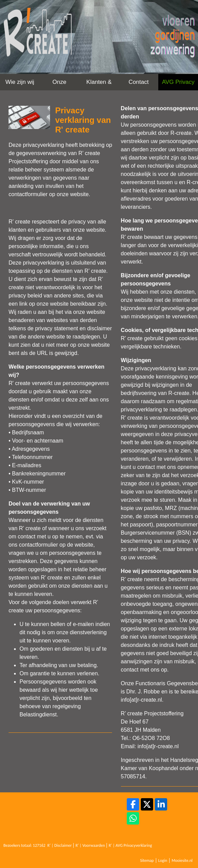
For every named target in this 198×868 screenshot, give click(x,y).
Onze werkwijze (60, 85)
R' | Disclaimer (59, 845)
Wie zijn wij (20, 82)
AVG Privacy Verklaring (178, 85)
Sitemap (147, 860)
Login (163, 860)
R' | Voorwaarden (90, 845)
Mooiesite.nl (182, 860)
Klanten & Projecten (99, 85)
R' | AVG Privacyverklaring (130, 845)
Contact (139, 82)
